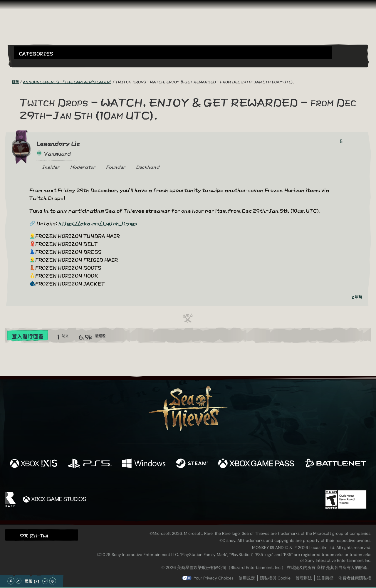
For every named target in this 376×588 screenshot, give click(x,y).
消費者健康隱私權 (355, 578)
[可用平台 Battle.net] (335, 464)
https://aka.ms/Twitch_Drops (98, 223)
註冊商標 (325, 578)
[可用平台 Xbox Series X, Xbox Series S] (34, 464)
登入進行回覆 (28, 336)
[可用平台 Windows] (144, 464)
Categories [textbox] (36, 53)
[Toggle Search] (28, 62)
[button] (173, 53)
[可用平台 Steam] (192, 464)
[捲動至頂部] (11, 581)
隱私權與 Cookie (275, 578)
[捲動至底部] (53, 581)
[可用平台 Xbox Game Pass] (256, 464)
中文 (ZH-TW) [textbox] (34, 535)
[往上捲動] (19, 581)
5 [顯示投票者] (341, 141)
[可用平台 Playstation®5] (90, 464)
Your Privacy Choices (214, 578)
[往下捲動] (45, 581)
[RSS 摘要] (8, 81)
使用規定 (247, 578)
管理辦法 (304, 578)
